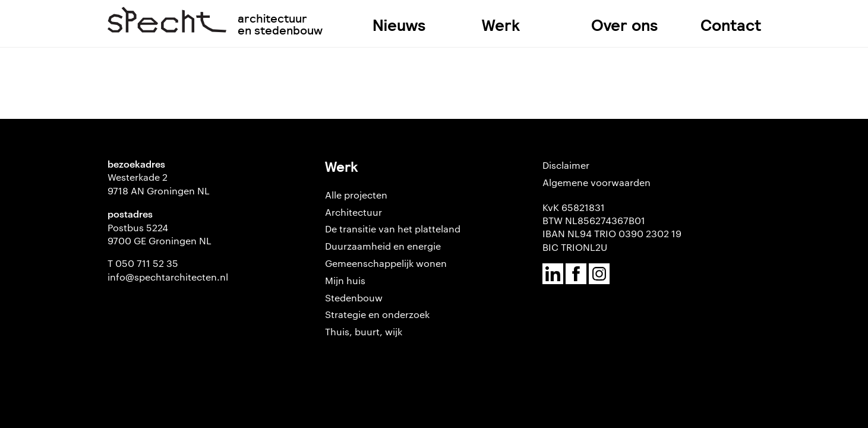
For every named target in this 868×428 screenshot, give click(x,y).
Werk (501, 25)
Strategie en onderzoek (377, 314)
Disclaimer (566, 165)
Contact (731, 25)
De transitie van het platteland (393, 229)
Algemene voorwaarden (596, 182)
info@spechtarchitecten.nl (168, 277)
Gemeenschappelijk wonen (386, 263)
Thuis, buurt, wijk (364, 331)
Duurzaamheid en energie (383, 246)
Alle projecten (356, 195)
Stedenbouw (354, 298)
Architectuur (353, 212)
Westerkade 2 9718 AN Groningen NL (159, 183)
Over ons (625, 25)
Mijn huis (345, 280)
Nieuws (399, 25)
